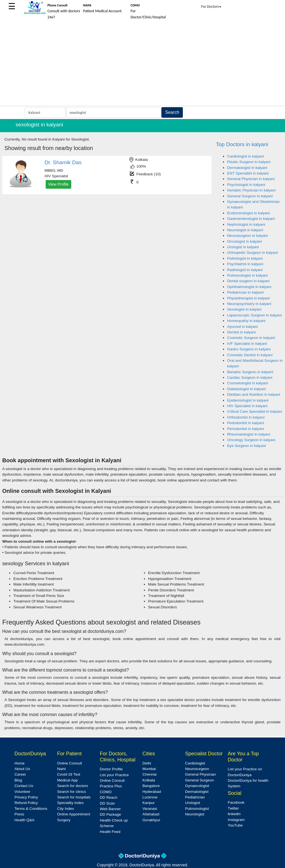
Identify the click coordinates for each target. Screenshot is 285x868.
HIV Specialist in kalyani (247, 406)
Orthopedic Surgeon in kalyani (252, 253)
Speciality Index (70, 803)
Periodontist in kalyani (245, 429)
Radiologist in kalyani (245, 270)
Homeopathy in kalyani (246, 321)
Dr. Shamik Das (63, 162)
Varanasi (150, 809)
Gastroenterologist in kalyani (251, 219)
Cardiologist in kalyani (245, 156)
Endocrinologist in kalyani (248, 213)
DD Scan (107, 803)
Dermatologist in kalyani (247, 168)
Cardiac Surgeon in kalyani (250, 378)
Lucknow (150, 797)
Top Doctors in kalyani (242, 144)
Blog (18, 780)
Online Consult (69, 763)
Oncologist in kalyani (245, 241)
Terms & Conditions (31, 809)
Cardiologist (195, 763)
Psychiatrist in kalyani (245, 264)
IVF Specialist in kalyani (247, 344)
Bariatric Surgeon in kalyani (250, 372)
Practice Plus (111, 786)
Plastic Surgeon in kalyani (249, 162)
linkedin (234, 814)
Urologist (193, 803)
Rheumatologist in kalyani (249, 434)
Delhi (147, 763)
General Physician (200, 774)
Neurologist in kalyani (245, 230)
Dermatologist (197, 792)
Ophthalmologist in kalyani (249, 287)
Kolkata (149, 780)
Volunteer (22, 792)
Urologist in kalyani (243, 247)
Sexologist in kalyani (244, 309)
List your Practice (114, 775)
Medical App (67, 780)
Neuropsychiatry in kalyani (249, 304)
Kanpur (149, 803)
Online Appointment (74, 814)
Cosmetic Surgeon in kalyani (251, 338)
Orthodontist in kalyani (246, 417)
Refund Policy (26, 803)
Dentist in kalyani (241, 332)
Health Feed (110, 832)
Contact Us (24, 786)
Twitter (233, 808)
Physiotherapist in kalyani (248, 298)
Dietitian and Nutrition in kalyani (254, 394)
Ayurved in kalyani (242, 327)
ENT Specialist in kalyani (248, 173)
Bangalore (151, 786)
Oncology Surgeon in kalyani (251, 440)
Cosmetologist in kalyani (248, 383)
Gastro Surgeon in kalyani (249, 349)
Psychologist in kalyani (246, 185)
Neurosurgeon (197, 769)
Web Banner (110, 809)
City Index (65, 809)
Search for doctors (73, 786)
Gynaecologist (197, 786)
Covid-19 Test (69, 774)
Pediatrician (195, 797)
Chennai (150, 774)
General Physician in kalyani (251, 179)
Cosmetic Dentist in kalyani (250, 355)
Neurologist (195, 814)
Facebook (236, 802)
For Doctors (212, 7)
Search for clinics (72, 792)
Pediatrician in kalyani (245, 292)
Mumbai (149, 769)
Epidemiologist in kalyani (248, 400)
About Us (22, 769)
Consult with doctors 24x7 (64, 11)
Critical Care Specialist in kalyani (255, 411)
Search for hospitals (74, 797)
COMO (106, 792)
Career (20, 774)
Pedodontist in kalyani (245, 423)
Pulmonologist (197, 809)
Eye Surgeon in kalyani (246, 446)
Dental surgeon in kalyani (248, 281)
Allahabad (151, 814)
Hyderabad (152, 792)
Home (19, 763)
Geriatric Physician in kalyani (251, 190)
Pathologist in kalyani (245, 258)
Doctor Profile (111, 769)
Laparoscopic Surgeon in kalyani (254, 315)
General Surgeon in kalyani (250, 196)
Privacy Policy (26, 797)
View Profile (58, 184)
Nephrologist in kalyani (246, 224)
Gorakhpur (151, 820)
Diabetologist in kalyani (246, 389)
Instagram (236, 820)
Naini (61, 769)
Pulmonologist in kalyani (247, 275)
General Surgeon (200, 780)
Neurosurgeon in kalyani (248, 236)
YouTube (235, 825)
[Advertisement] (142, 64)
